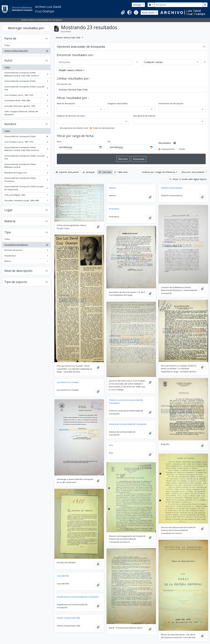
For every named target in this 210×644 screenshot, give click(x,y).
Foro (111, 445)
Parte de (10, 38)
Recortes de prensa (26, 251)
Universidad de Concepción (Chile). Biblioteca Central (26, 166)
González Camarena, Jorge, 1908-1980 (26, 201)
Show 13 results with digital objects (188, 179)
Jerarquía (89, 172)
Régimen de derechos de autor (71, 116)
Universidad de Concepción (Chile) (26, 82)
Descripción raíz (64, 84)
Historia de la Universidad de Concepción (128, 424)
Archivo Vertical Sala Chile (26, 51)
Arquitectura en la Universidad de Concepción (78, 597)
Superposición (168, 149)
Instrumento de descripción (171, 103)
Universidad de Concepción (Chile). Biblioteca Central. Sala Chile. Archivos (26, 74)
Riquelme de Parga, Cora (26, 173)
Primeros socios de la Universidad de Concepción (126, 401)
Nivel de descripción (18, 271)
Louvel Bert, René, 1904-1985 (26, 101)
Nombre (10, 124)
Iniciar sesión (149, 13)
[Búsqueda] (179, 5)
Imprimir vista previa (67, 172)
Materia (10, 221)
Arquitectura (26, 256)
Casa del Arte (63, 576)
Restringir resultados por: (26, 28)
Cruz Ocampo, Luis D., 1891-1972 (26, 96)
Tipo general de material (144, 116)
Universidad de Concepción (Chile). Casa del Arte (26, 88)
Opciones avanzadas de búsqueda (81, 47)
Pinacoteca (114, 209)
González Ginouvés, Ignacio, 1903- (26, 107)
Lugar (9, 210)
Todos (7, 45)
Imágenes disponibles (118, 103)
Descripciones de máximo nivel (74, 128)
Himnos (112, 188)
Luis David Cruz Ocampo (68, 382)
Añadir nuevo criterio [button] (71, 70)
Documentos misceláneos (26, 245)
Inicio (59, 141)
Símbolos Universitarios (172, 188)
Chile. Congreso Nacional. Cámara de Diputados (26, 113)
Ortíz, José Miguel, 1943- (26, 196)
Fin (109, 141)
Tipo (8, 232)
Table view (121, 172)
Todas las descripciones (104, 128)
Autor (8, 60)
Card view (105, 172)
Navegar (137, 5)
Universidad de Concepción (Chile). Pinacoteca (26, 180)
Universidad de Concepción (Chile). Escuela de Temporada (26, 188)
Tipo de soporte (16, 282)
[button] (123, 12)
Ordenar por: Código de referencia (159, 172)
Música (26, 262)
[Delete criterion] (205, 62)
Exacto (182, 149)
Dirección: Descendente (193, 172)
